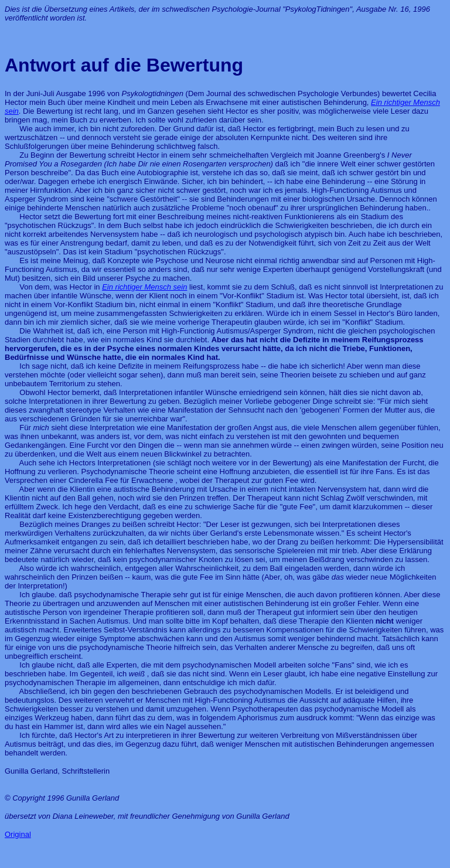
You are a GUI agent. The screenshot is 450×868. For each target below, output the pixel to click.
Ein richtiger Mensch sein (144, 287)
